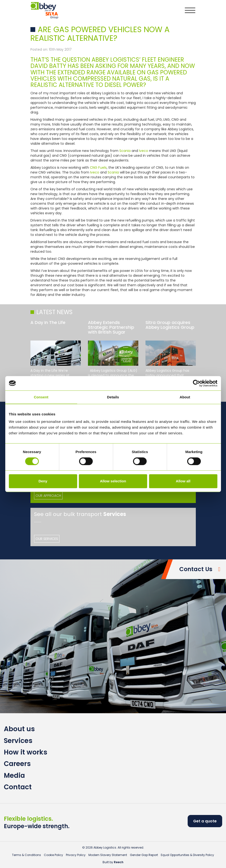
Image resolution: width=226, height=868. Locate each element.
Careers (17, 764)
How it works (26, 752)
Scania (125, 151)
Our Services (47, 539)
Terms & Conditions (26, 855)
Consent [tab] (41, 397)
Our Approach (48, 496)
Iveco (144, 151)
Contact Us (196, 569)
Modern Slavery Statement (108, 855)
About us (19, 729)
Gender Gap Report (144, 855)
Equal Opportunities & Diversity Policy (187, 855)
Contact (18, 787)
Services (18, 741)
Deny (43, 481)
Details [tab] (113, 397)
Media (14, 775)
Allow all (183, 481)
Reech (119, 862)
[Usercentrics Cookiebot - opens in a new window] (196, 383)
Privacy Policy (76, 855)
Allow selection (113, 481)
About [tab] (185, 397)
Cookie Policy (53, 855)
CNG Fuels (98, 168)
